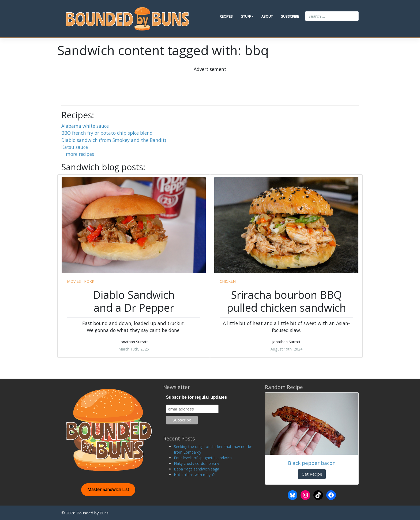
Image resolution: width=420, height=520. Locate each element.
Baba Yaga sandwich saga (196, 469)
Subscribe (290, 16)
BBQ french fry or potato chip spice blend (107, 133)
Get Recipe (312, 474)
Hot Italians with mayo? (194, 475)
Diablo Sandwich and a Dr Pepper (134, 301)
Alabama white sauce (85, 126)
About (267, 16)
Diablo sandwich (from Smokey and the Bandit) (114, 140)
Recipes (226, 16)
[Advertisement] (210, 85)
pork (89, 281)
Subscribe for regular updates (197, 397)
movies (74, 281)
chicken (228, 281)
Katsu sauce (75, 147)
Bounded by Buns (93, 513)
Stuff (246, 16)
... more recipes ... (80, 154)
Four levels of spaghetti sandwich (203, 458)
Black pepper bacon (312, 463)
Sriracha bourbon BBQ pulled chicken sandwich (286, 301)
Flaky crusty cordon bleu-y (196, 463)
